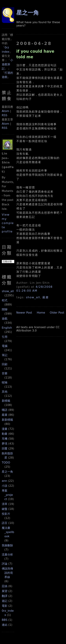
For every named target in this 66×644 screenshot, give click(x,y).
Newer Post (24, 313)
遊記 (5, 601)
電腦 (5, 346)
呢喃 (5, 382)
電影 (5, 606)
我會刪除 (7, 545)
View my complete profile (8, 223)
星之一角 (7, 472)
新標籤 (6, 401)
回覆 (5, 448)
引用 (5, 337)
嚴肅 (5, 415)
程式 (5, 300)
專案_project (7, 495)
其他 (5, 392)
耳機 (5, 439)
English (7, 328)
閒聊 (5, 309)
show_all (8, 291)
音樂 (5, 373)
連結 (5, 625)
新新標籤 (7, 420)
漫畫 (5, 429)
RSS (4, 115)
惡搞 (5, 586)
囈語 (5, 410)
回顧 (5, 364)
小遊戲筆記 (7, 64)
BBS (5, 620)
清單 (5, 504)
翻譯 (5, 596)
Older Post (57, 313)
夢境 (5, 444)
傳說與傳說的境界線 (7, 573)
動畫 (5, 434)
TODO (6, 463)
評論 (5, 564)
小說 (5, 486)
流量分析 (7, 555)
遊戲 (5, 319)
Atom (5, 111)
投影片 (6, 514)
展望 (5, 591)
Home (41, 313)
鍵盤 (5, 509)
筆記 (5, 355)
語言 (5, 523)
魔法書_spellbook (8, 532)
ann (4, 481)
